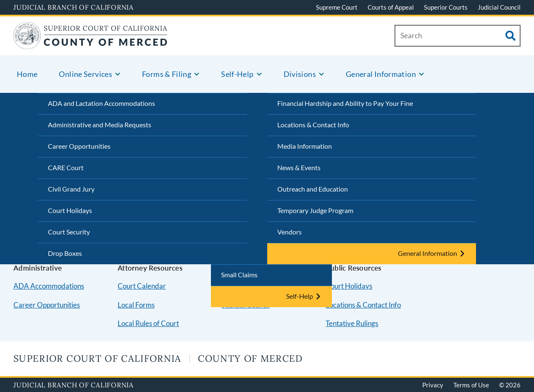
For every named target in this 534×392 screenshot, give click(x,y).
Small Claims (239, 275)
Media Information (305, 146)
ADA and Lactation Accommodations (101, 103)
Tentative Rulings (352, 323)
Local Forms (136, 305)
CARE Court (66, 167)
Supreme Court (337, 7)
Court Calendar (142, 286)
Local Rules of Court (148, 323)
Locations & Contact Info (313, 125)
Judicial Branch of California (74, 7)
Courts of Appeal (391, 7)
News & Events (299, 167)
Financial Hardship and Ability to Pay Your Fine (345, 103)
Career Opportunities (79, 146)
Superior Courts (446, 7)
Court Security (69, 232)
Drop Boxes (65, 253)
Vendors (289, 232)
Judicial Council (499, 7)
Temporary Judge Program (315, 210)
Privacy (433, 385)
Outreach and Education (313, 189)
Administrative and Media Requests (100, 125)
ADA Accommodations (49, 286)
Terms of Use (471, 385)
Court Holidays (70, 210)
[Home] (91, 44)
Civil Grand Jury (71, 189)
